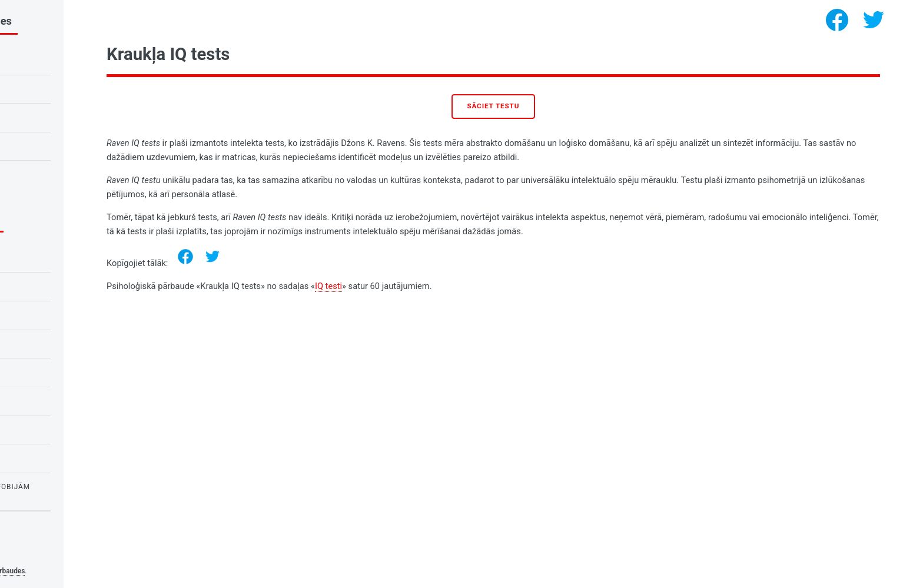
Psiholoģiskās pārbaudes (109, 571)
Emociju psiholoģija (56, 258)
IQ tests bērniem (48, 60)
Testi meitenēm (45, 458)
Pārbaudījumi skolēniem (64, 286)
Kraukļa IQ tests (48, 89)
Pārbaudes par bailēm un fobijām (83, 487)
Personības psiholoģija (63, 430)
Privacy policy (34, 553)
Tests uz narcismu (52, 174)
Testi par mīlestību (53, 344)
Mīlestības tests (48, 146)
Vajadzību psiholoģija (60, 401)
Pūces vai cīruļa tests (60, 117)
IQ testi (451, 286)
